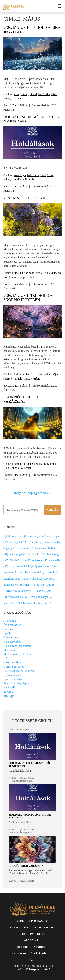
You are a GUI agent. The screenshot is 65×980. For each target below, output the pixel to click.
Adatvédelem (40, 953)
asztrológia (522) (37, 536)
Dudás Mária (20, 105)
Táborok (8, 692)
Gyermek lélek (12, 637)
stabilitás (16, 98)
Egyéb (7, 633)
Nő (5, 658)
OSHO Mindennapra (15, 662)
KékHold (48, 273)
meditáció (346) (12, 579)
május (7, 98)
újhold (33, 94)
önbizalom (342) (52, 542)
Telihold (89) (30, 603)
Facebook (22, 947)
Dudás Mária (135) (21, 560)
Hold (43, 175)
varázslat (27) (46, 603)
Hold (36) (54, 572)
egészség (8, 629)
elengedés (45, 374)
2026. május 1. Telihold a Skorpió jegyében (28, 298)
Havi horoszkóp (12, 642)
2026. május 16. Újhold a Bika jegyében (32, 29)
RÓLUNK (19, 921)
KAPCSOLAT (30, 940)
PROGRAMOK (38, 921)
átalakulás (19, 374)
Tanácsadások (11, 688)
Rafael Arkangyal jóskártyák (19, 671)
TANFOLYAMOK (43, 928)
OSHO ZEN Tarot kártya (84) (20, 591)
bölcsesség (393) (18, 554)
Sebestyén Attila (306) (16, 597)
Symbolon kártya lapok (16, 683)
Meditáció (9, 650)
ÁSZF (32, 960)
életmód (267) (34, 542)
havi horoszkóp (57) (36, 572)
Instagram (19, 953)
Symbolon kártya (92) (41, 597)
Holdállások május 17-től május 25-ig (31, 119)
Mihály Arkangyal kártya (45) (38, 579)
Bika (54, 94)
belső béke (44, 94)
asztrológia (20, 175)
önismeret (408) (44, 548)
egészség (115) (40, 560)
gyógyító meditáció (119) (23, 566)
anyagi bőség (21, 94)
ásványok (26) (18, 542)
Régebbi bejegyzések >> (32, 493)
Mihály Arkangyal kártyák (18, 654)
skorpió (8, 379)
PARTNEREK (38, 934)
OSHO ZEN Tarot (14, 667)
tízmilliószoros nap (14, 277)
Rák (25, 180)
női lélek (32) (33, 585)
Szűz (31, 180)
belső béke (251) (37, 554)
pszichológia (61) (47, 591)
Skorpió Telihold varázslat (21, 399)
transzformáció (32, 379)
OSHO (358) (48, 585)
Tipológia (9, 696)
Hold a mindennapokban (17, 646)
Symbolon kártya (13, 679)
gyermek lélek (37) (14, 572)
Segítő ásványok (13, 675)
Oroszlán (16, 180)
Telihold (31, 277)
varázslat (26, 468)
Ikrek (50, 175)
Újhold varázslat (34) (15, 536)
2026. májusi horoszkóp (27, 198)
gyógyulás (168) (47, 566)
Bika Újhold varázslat (27, 866)
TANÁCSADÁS (19, 928)
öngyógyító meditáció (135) (19, 548)
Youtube (40, 947)
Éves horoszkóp (12, 625)
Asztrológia (10, 621)
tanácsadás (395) (13, 603)
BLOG (21, 934)
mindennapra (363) (14, 585)
